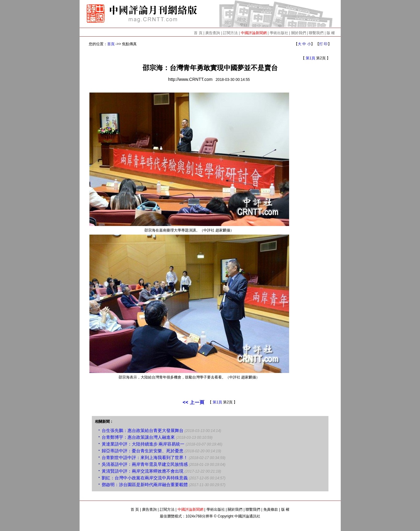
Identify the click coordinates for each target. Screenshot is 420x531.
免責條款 (271, 509)
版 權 (331, 33)
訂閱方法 (230, 33)
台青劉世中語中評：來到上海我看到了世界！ (145, 458)
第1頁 (310, 58)
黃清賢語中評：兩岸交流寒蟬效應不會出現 (143, 471)
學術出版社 (279, 33)
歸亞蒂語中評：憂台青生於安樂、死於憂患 (143, 451)
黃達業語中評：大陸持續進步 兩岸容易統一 (143, 444)
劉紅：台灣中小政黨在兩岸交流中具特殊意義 (145, 478)
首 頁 (198, 33)
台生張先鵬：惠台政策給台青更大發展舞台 (143, 430)
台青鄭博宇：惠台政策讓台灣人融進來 (138, 437)
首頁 (111, 44)
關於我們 (299, 33)
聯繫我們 (316, 33)
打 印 (323, 44)
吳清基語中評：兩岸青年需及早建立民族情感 (145, 464)
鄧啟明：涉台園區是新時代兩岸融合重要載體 (145, 485)
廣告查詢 (213, 33)
